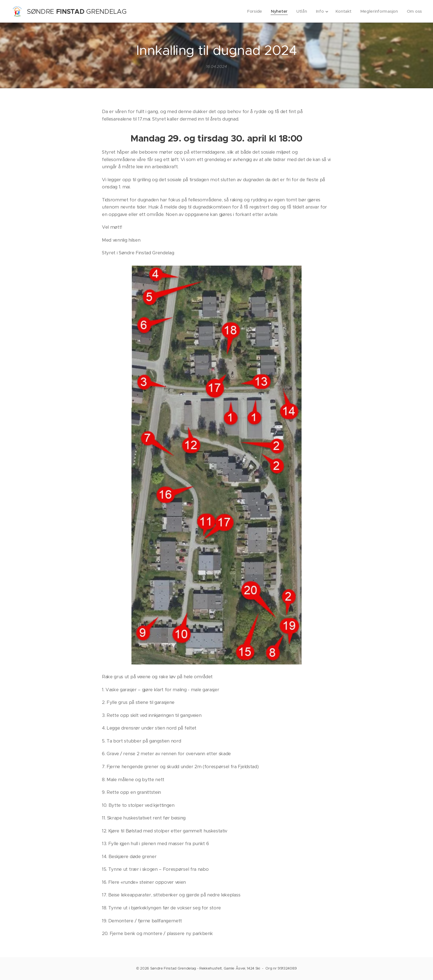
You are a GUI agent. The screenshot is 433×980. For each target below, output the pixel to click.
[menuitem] (252, 11)
